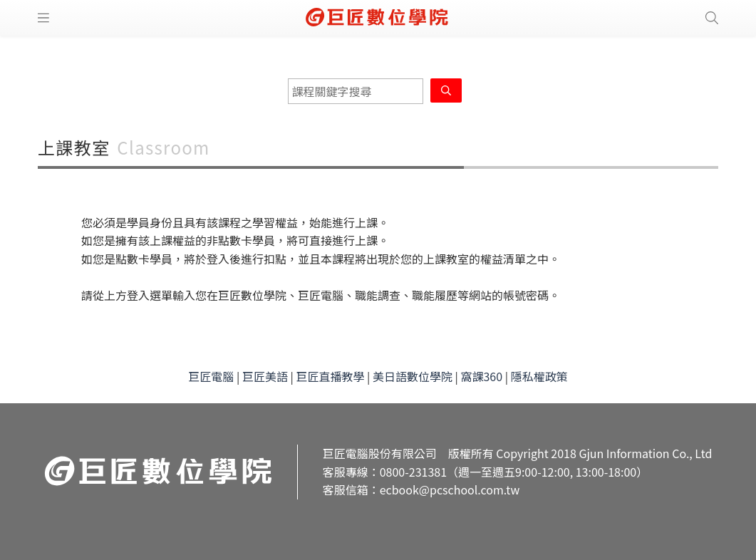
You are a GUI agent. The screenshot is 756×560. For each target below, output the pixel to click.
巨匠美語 (265, 376)
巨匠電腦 (211, 376)
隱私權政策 (539, 376)
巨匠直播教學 (330, 376)
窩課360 (481, 376)
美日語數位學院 (413, 376)
